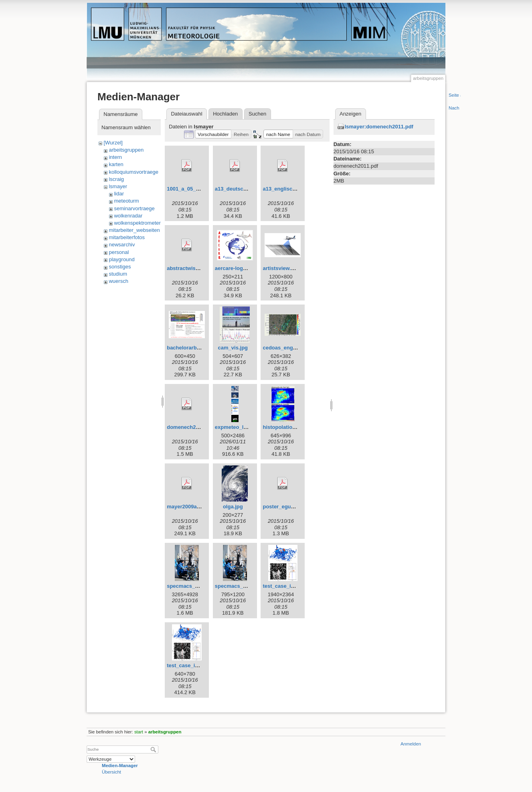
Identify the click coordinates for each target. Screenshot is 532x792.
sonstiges (120, 267)
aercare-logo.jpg (235, 268)
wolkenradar (128, 216)
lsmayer (118, 186)
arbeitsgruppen (126, 150)
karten (116, 164)
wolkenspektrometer (137, 223)
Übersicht (111, 772)
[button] (213, 134)
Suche (154, 749)
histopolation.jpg (284, 427)
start (139, 732)
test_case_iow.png (286, 586)
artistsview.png (281, 268)
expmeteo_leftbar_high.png (249, 427)
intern (115, 157)
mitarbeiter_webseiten (134, 230)
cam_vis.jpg (233, 348)
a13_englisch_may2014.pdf (296, 189)
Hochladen (225, 114)
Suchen (257, 114)
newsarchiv (122, 245)
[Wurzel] (113, 143)
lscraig (116, 179)
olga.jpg (233, 507)
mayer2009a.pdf (186, 507)
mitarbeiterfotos (127, 237)
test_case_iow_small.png (198, 665)
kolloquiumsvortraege (134, 172)
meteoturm (126, 201)
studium (118, 274)
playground (121, 259)
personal (119, 252)
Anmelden (411, 744)
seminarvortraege (134, 208)
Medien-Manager (120, 766)
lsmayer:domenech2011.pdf (379, 127)
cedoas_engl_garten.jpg (292, 348)
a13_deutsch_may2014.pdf (248, 189)
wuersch (118, 281)
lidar (119, 194)
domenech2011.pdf (190, 427)
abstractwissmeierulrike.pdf (201, 268)
